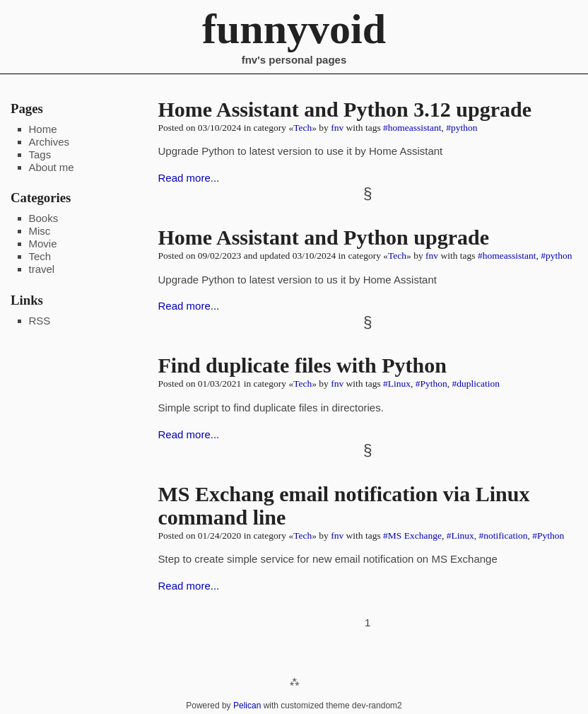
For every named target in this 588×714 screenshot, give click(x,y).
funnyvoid (294, 29)
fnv (337, 128)
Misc (40, 231)
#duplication (476, 384)
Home (43, 129)
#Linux (397, 384)
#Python (431, 384)
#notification (503, 535)
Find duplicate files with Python (302, 365)
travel (42, 269)
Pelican (247, 706)
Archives (49, 142)
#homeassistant (412, 128)
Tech (302, 128)
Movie (43, 244)
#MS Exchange (412, 535)
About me (52, 167)
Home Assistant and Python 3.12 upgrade (345, 109)
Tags (40, 154)
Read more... (189, 178)
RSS (40, 321)
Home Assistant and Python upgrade (324, 237)
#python (461, 128)
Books (44, 218)
